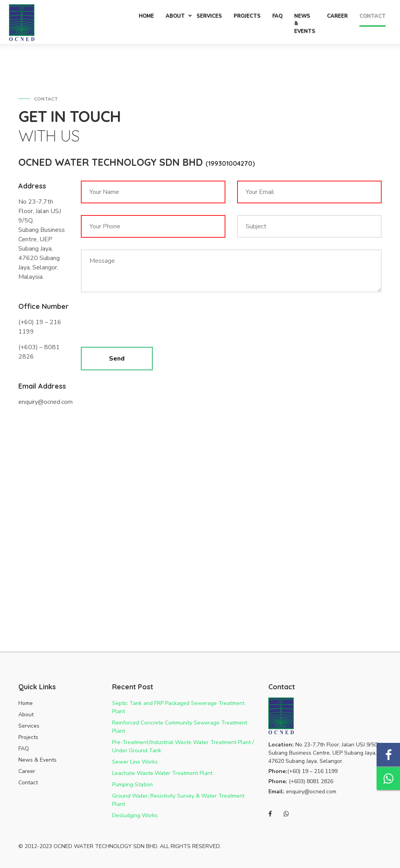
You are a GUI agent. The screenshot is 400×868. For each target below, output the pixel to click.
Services (29, 726)
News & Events (37, 760)
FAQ (24, 749)
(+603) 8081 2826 (311, 781)
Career (27, 771)
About (26, 715)
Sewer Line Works (135, 762)
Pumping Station (132, 785)
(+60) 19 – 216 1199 (312, 771)
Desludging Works (135, 815)
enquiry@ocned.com (311, 792)
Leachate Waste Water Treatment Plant (162, 773)
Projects (28, 737)
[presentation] (140, 322)
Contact (28, 783)
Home (26, 703)
